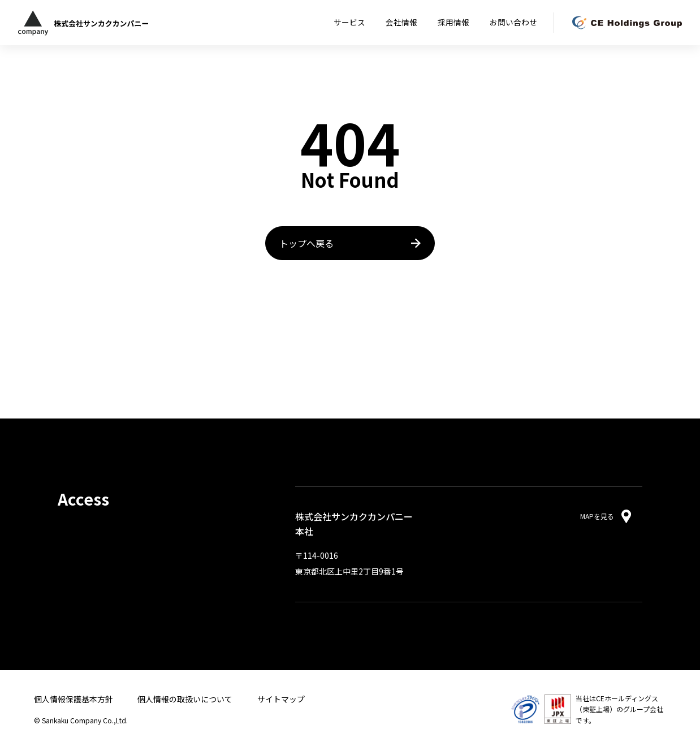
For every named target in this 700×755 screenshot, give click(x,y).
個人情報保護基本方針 (74, 699)
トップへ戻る (306, 243)
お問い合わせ (513, 22)
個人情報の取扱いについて (185, 699)
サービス (349, 22)
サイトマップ (281, 699)
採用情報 (453, 22)
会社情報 (401, 22)
